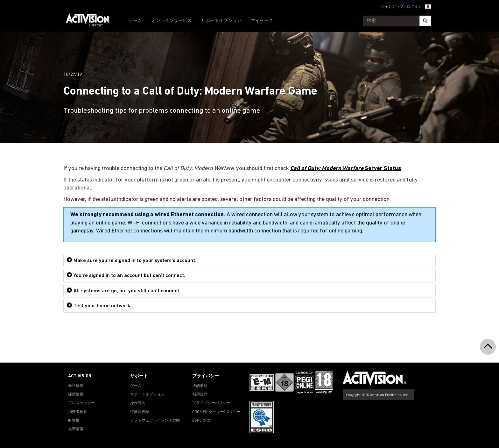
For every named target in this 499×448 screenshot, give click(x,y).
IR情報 (74, 421)
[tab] (250, 261)
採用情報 (76, 395)
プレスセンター (81, 403)
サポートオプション (221, 21)
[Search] (425, 21)
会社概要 (76, 386)
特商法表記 (140, 412)
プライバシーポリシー (211, 403)
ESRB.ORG (201, 421)
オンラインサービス (172, 21)
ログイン (414, 7)
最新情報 (76, 429)
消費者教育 (78, 412)
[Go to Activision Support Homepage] (91, 21)
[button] (428, 6)
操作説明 (138, 403)
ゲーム (135, 21)
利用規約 (200, 395)
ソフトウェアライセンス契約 (155, 421)
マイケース (262, 21)
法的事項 (200, 386)
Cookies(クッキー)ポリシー (216, 412)
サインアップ (392, 7)
